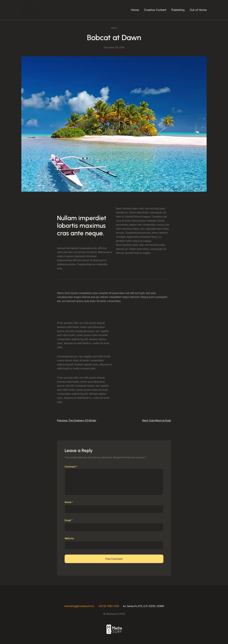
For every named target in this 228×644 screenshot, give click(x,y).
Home (135, 10)
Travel (114, 28)
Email (69, 520)
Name (69, 502)
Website (69, 538)
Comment (71, 467)
